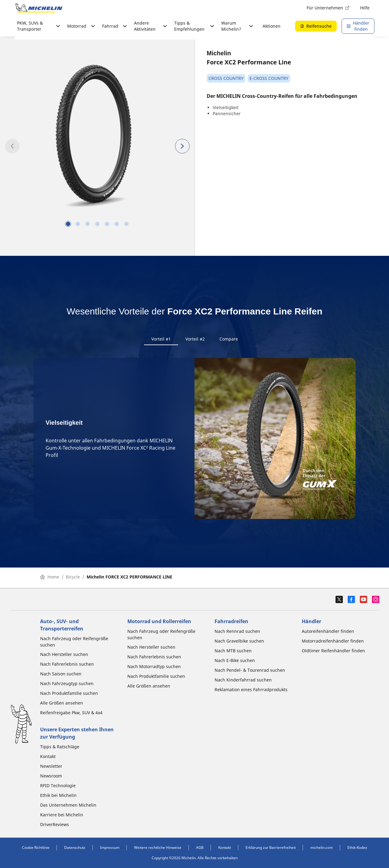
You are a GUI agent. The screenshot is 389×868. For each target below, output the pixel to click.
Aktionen (272, 26)
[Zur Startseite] (39, 8)
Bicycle (73, 579)
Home (50, 579)
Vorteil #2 (195, 339)
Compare (229, 339)
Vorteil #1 (161, 339)
